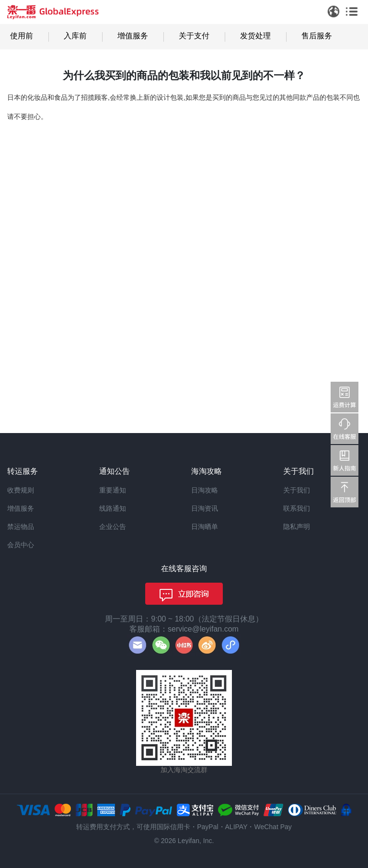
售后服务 (317, 36)
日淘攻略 (205, 490)
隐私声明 (297, 527)
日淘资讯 (205, 508)
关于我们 (297, 490)
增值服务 (133, 36)
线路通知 (113, 508)
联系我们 (297, 508)
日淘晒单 (205, 527)
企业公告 (113, 527)
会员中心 (21, 545)
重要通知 (113, 490)
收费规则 (21, 490)
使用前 (22, 36)
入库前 (75, 36)
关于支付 (194, 36)
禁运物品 (21, 527)
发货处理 (255, 36)
